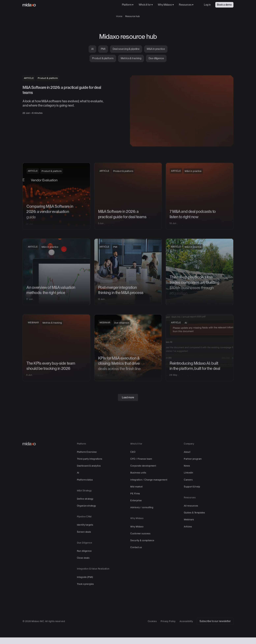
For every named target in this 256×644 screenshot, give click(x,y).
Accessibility (186, 631)
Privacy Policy (168, 631)
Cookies (152, 631)
